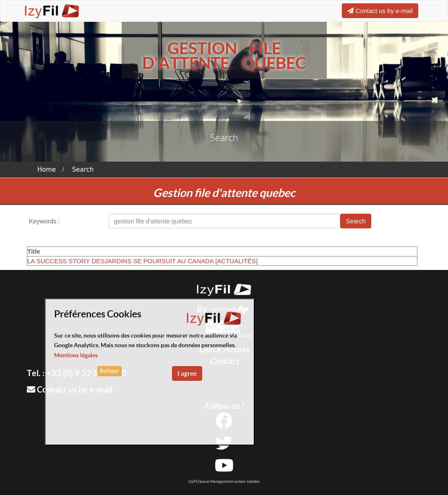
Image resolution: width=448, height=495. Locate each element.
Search (83, 170)
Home (47, 170)
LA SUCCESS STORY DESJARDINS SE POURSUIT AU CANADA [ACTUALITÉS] (142, 261)
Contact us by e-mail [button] (380, 11)
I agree (187, 373)
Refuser (109, 371)
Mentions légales (76, 355)
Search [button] (356, 221)
